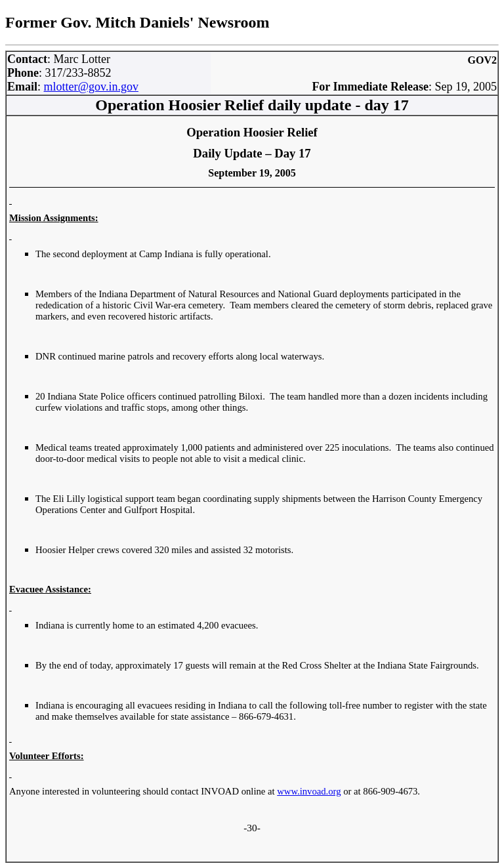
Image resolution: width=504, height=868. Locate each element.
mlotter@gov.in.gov (91, 87)
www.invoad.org (309, 791)
